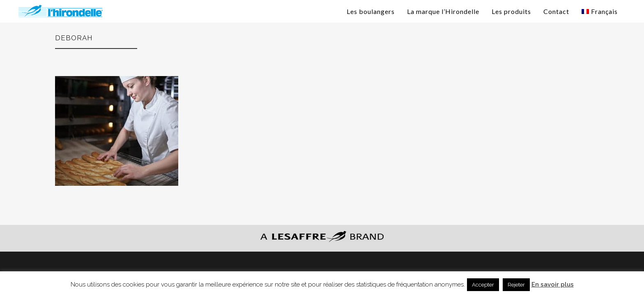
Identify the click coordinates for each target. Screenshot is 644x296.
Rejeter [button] (516, 285)
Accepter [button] (483, 285)
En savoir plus (553, 284)
